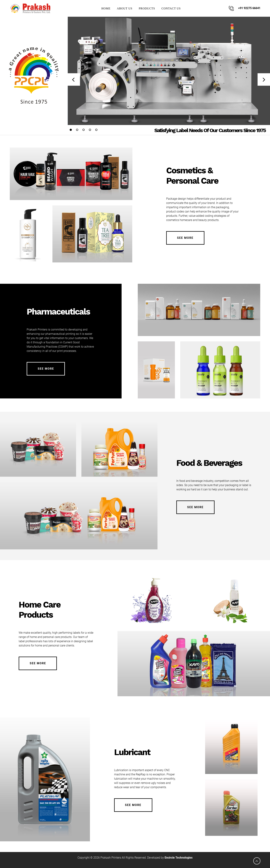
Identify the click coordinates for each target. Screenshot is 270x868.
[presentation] (74, 79)
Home (106, 8)
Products (147, 8)
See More (189, 238)
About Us (125, 8)
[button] (71, 130)
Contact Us (171, 8)
